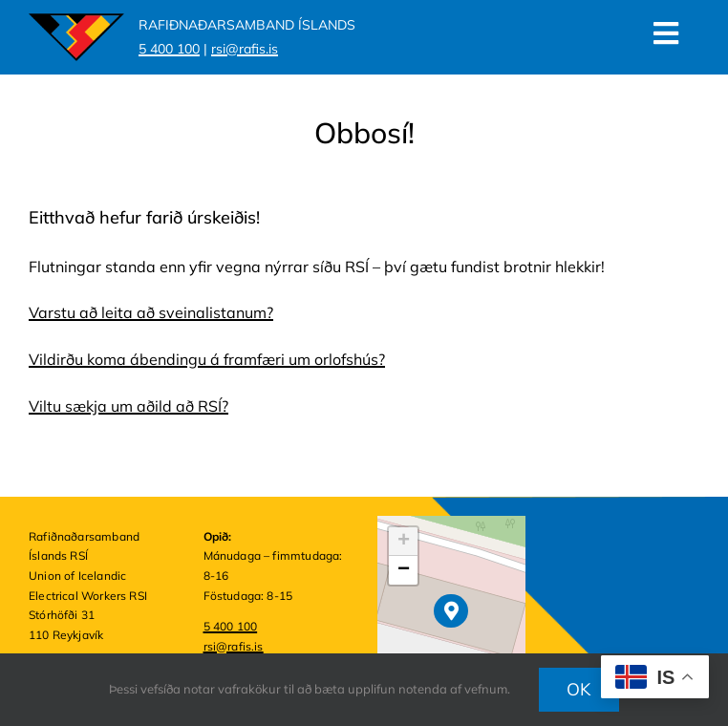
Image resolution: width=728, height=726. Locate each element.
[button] (450, 611)
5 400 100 (231, 626)
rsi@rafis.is (234, 646)
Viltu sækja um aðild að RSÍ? (128, 406)
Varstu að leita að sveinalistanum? (151, 312)
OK (579, 689)
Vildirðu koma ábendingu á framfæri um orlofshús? (207, 359)
